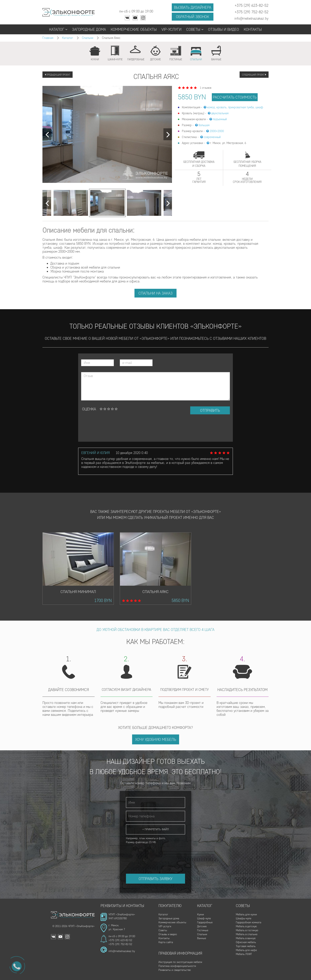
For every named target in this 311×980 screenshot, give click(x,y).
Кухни (201, 914)
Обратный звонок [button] (192, 17)
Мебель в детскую (246, 926)
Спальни (88, 38)
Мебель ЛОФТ (244, 954)
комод (211, 107)
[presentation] (111, 428)
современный (212, 137)
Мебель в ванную (246, 938)
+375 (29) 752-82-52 (120, 944)
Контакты (253, 29)
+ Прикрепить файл (156, 829)
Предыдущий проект (58, 75)
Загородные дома (89, 29)
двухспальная (220, 113)
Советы (195, 29)
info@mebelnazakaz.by (122, 951)
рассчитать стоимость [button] (235, 97)
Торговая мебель (246, 946)
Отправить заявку (155, 879)
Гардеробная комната (249, 922)
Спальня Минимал (78, 592)
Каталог (58, 29)
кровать (221, 107)
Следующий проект (254, 75)
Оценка (89, 409)
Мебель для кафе (246, 950)
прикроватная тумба (241, 107)
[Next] (47, 134)
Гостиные (203, 930)
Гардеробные (205, 922)
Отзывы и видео (224, 29)
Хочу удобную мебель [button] (156, 739)
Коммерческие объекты (134, 29)
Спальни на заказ (155, 293)
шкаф (259, 107)
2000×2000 (217, 131)
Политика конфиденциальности (177, 966)
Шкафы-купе (244, 918)
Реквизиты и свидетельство (175, 970)
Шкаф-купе (204, 918)
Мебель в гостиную (247, 930)
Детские (202, 926)
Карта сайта (166, 942)
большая (204, 125)
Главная (48, 38)
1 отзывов (205, 88)
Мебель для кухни (246, 914)
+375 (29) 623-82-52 (120, 940)
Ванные (202, 938)
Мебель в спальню (247, 934)
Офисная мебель (246, 942)
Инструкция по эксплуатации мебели (180, 962)
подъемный (220, 119)
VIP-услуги (171, 29)
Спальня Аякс (155, 592)
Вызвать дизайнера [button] (193, 7)
